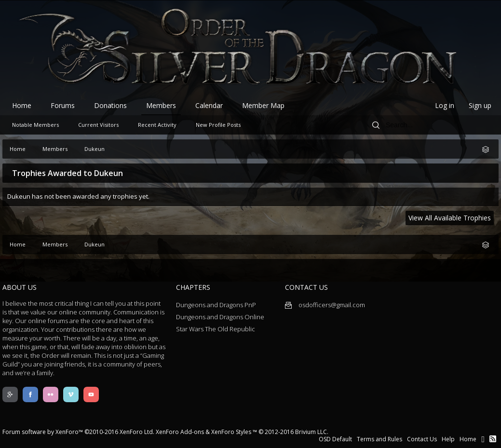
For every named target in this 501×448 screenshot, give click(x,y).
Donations (110, 105)
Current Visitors (98, 125)
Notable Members (35, 125)
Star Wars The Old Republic (216, 329)
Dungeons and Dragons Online (220, 317)
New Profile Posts (218, 125)
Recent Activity (157, 125)
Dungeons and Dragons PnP (216, 305)
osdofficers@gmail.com (325, 305)
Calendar (209, 105)
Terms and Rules (379, 439)
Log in (445, 105)
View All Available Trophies (450, 218)
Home (22, 105)
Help (448, 439)
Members (161, 105)
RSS (493, 439)
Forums (63, 105)
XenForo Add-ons (180, 432)
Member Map (263, 105)
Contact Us (422, 439)
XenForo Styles (231, 432)
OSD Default (335, 439)
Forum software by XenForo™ (78, 432)
